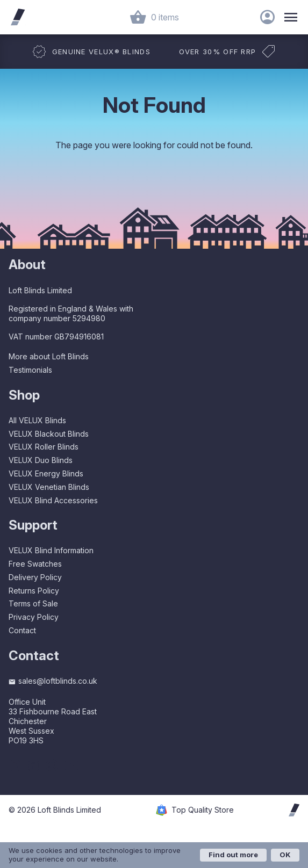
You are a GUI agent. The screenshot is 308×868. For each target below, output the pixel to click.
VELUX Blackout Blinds (49, 434)
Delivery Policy (35, 577)
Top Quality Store (203, 810)
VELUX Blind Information (51, 550)
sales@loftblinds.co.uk (53, 681)
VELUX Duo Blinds (41, 460)
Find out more (233, 855)
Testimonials (30, 370)
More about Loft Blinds (49, 356)
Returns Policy (34, 591)
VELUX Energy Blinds (46, 473)
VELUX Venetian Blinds (49, 487)
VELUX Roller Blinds (44, 447)
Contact (22, 630)
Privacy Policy (34, 617)
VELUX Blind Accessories (53, 500)
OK (285, 855)
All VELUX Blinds (37, 420)
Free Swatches (35, 564)
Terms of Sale (33, 603)
